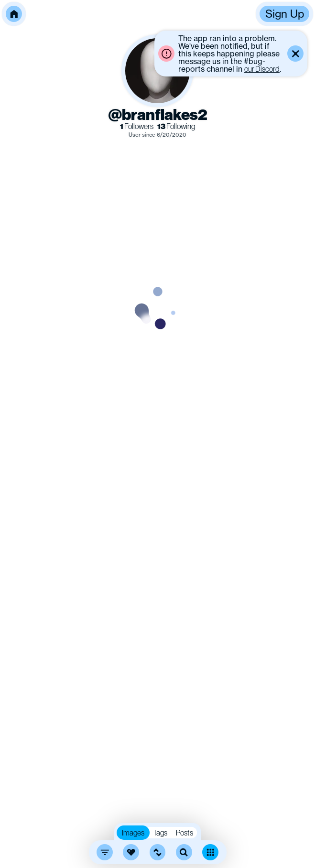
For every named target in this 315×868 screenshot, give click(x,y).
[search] (184, 852)
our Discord (262, 69)
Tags (160, 833)
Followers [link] (137, 126)
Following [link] (176, 126)
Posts (185, 833)
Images (133, 833)
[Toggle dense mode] (210, 852)
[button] (14, 14)
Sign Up (285, 14)
